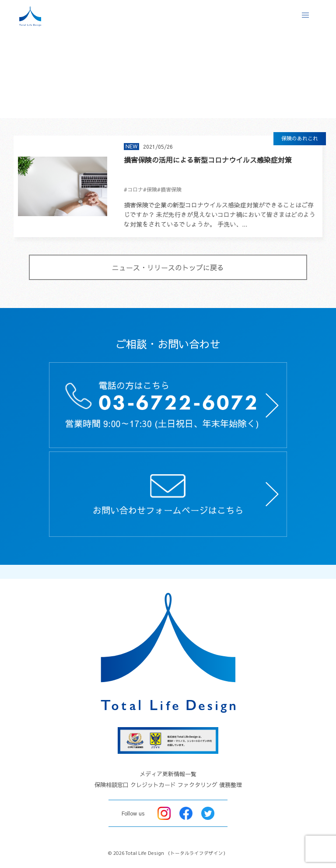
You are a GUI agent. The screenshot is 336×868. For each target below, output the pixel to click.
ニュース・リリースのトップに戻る (168, 267)
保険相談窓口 (112, 785)
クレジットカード (153, 785)
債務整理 (231, 785)
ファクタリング (198, 785)
